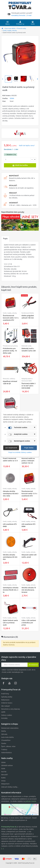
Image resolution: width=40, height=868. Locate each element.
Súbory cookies (7, 715)
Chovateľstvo (6, 740)
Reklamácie (5, 700)
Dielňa (4, 731)
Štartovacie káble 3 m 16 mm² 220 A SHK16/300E (28, 386)
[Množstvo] (17, 160)
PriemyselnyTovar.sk (28, 863)
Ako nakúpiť (5, 706)
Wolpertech (5, 784)
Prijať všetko (29, 448)
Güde (3, 768)
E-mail (29, 15)
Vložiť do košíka (20, 165)
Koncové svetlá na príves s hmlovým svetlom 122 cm (28, 461)
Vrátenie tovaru (7, 703)
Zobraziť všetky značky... (10, 787)
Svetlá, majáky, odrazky (10, 30)
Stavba (4, 743)
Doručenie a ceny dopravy (11, 709)
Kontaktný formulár (18, 15)
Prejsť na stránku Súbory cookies (20, 452)
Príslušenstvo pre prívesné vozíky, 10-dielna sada (10, 351)
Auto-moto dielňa (10, 28)
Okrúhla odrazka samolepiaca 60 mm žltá (10, 557)
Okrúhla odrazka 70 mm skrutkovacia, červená (29, 590)
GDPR (3, 712)
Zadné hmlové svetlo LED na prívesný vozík (10, 623)
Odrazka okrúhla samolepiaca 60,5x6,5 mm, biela (11, 493)
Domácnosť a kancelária (10, 728)
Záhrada (4, 734)
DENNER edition (7, 765)
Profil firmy (5, 694)
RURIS (3, 778)
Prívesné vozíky (21, 28)
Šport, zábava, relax (8, 746)
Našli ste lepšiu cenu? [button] (27, 145)
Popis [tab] (5, 239)
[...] (2, 848)
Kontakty (4, 718)
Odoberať (33, 665)
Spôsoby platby (7, 697)
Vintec (3, 781)
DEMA (12, 98)
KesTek (4, 772)
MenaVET (5, 775)
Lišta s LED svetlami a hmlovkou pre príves (29, 623)
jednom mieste (31, 801)
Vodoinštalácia (6, 753)
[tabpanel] (20, 261)
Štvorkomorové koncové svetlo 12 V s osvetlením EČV (11, 318)
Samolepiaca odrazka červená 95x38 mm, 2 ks (11, 590)
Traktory (4, 749)
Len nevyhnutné (11, 448)
